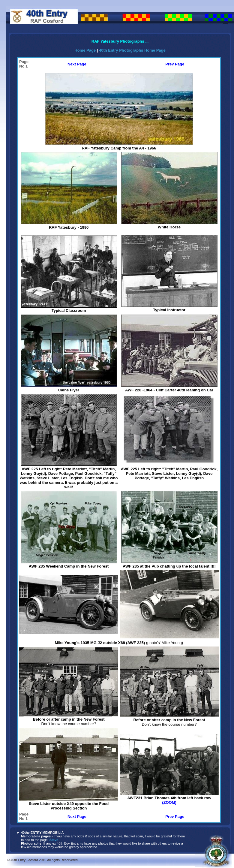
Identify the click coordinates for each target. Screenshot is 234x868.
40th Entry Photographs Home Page (132, 50)
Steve (54, 840)
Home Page (85, 50)
